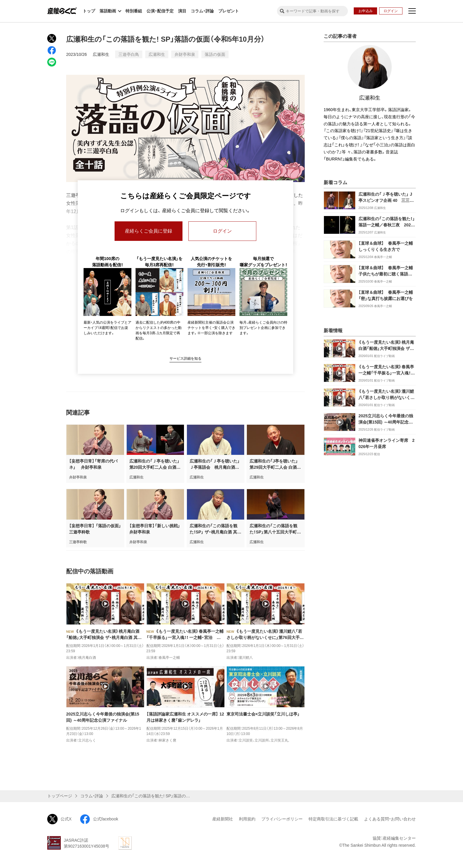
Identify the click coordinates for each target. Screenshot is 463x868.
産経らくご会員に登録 (149, 231)
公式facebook (99, 819)
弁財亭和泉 (185, 54)
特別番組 (134, 11)
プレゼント (229, 11)
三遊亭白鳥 (129, 54)
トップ (89, 11)
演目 (182, 11)
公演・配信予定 (160, 11)
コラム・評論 (202, 11)
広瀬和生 (101, 54)
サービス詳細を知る (185, 358)
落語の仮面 (215, 54)
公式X (59, 819)
